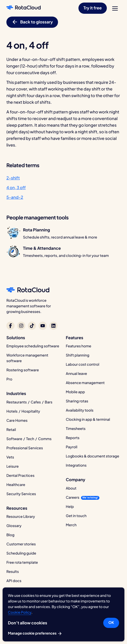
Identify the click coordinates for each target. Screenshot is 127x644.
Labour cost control (83, 364)
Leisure (13, 466)
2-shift (13, 178)
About (71, 488)
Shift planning (78, 355)
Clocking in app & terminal (88, 419)
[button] (93, 8)
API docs (14, 581)
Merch (71, 525)
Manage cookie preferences (35, 634)
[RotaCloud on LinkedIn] (53, 326)
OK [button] (111, 623)
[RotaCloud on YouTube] (43, 326)
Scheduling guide (21, 553)
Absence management (85, 383)
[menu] (115, 8)
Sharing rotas (77, 401)
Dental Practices (20, 476)
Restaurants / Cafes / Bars (29, 402)
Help (70, 507)
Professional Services (25, 448)
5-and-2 (15, 197)
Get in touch (76, 516)
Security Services (21, 494)
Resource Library (21, 517)
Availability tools (80, 410)
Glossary (14, 526)
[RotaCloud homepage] (24, 8)
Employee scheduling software (33, 346)
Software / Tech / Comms (29, 439)
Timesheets (76, 429)
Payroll (72, 447)
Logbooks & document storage (93, 456)
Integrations (76, 465)
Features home (79, 346)
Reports (73, 438)
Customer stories (21, 544)
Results (13, 572)
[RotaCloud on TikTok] (32, 326)
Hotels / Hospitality (23, 411)
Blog (10, 535)
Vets (10, 457)
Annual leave (77, 374)
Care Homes (17, 420)
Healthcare (16, 485)
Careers (73, 497)
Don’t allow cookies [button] (27, 623)
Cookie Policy (20, 612)
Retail (11, 430)
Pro (9, 379)
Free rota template (22, 562)
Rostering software (23, 370)
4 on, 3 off (16, 187)
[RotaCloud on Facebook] (10, 326)
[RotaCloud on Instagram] (21, 326)
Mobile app (76, 392)
